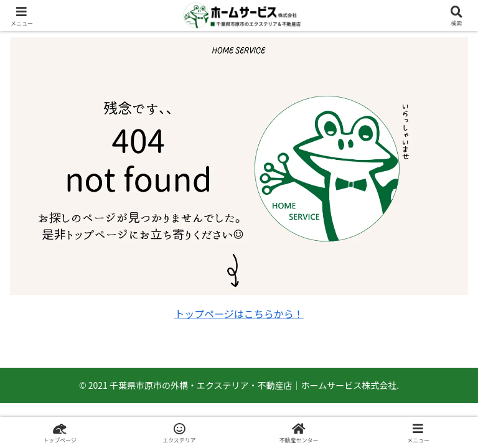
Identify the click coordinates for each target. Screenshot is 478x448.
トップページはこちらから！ (239, 314)
